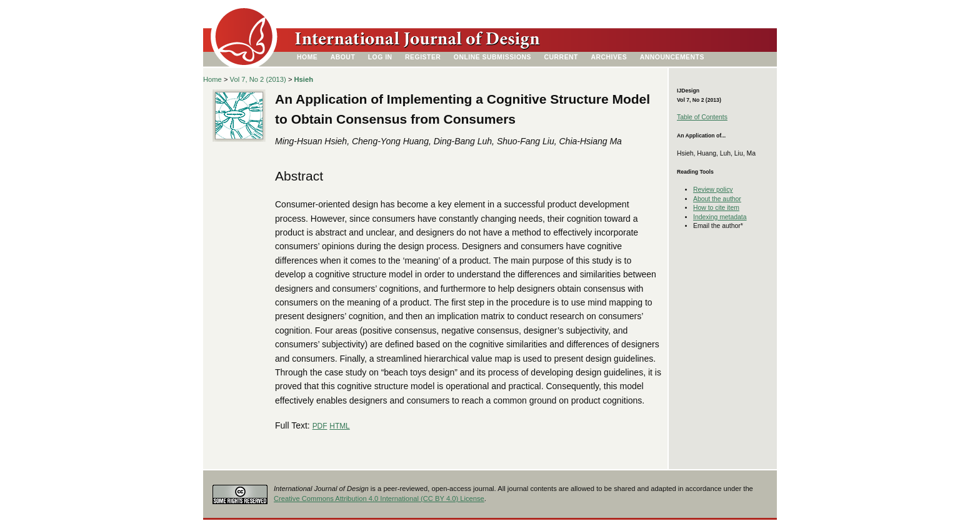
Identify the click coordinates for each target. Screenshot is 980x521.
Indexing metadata (720, 217)
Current (561, 57)
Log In (380, 57)
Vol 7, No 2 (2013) (258, 79)
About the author (717, 199)
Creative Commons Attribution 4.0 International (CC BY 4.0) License (379, 499)
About (343, 57)
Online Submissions (492, 57)
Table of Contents (702, 117)
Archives (609, 57)
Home (307, 57)
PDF (320, 426)
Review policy (713, 190)
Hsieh (304, 79)
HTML (339, 426)
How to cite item (716, 208)
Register (423, 57)
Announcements (672, 57)
